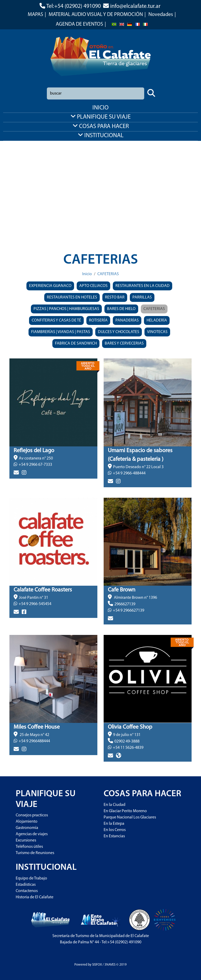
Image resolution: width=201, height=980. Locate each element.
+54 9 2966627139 (129, 611)
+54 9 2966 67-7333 (35, 465)
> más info (19, 482)
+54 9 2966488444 (34, 741)
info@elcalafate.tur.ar (135, 6)
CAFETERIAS (108, 274)
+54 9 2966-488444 (129, 473)
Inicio (87, 274)
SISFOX (97, 965)
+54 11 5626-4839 (128, 748)
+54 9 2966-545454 (35, 604)
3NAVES (110, 965)
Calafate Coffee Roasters (43, 590)
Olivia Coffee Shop (130, 727)
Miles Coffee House (37, 727)
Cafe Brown (122, 590)
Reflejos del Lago (34, 451)
